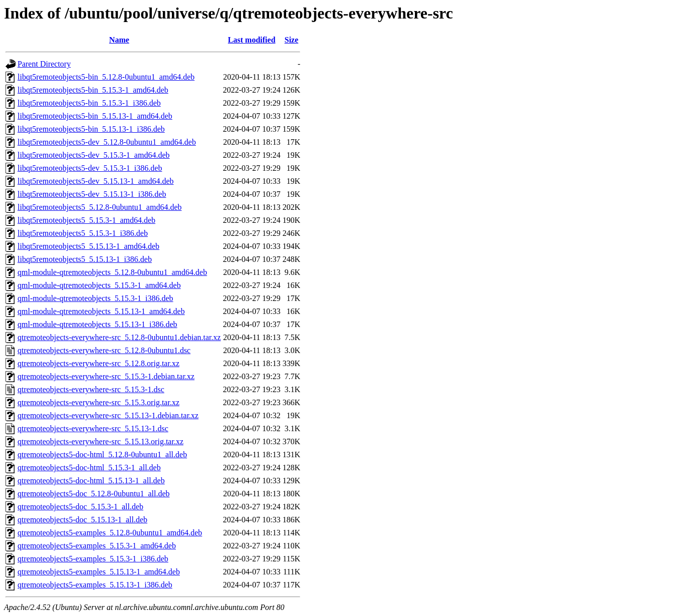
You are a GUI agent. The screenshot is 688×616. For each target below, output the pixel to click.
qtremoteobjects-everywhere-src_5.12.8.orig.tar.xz (98, 363)
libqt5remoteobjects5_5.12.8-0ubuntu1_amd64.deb (100, 207)
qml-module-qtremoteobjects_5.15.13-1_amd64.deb (101, 311)
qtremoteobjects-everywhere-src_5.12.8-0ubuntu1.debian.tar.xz (119, 337)
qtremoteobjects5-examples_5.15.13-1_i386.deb (95, 585)
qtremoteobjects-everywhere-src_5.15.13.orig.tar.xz (100, 441)
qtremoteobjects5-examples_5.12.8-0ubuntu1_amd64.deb (110, 533)
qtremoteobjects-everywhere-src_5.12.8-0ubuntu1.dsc (104, 350)
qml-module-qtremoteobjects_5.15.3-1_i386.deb (95, 298)
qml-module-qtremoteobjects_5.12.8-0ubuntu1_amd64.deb (112, 272)
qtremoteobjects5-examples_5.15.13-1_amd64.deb (99, 572)
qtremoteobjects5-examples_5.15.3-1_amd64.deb (97, 546)
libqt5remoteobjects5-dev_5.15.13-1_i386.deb (92, 194)
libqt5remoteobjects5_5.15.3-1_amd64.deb (86, 220)
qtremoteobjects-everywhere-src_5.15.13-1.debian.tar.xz (108, 415)
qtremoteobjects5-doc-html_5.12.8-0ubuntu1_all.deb (102, 454)
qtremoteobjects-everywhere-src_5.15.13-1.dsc (93, 428)
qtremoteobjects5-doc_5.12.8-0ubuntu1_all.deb (93, 494)
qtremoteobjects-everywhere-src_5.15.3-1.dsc (91, 389)
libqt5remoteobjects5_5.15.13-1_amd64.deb (88, 246)
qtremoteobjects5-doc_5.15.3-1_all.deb (80, 507)
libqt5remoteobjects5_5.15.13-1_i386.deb (85, 259)
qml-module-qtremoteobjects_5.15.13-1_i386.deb (97, 324)
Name (119, 40)
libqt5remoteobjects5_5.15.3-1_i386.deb (83, 233)
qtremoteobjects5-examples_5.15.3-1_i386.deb (93, 559)
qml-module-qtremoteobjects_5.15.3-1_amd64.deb (99, 285)
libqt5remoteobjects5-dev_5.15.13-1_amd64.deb (95, 181)
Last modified (252, 40)
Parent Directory (44, 64)
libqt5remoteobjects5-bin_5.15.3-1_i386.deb (89, 103)
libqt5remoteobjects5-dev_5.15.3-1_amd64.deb (93, 155)
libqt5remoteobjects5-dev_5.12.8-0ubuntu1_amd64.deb (107, 142)
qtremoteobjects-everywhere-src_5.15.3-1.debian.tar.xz (106, 376)
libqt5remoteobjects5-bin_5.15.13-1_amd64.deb (95, 116)
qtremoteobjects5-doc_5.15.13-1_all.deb (82, 520)
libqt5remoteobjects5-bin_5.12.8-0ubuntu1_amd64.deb (106, 77)
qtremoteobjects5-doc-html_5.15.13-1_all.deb (91, 481)
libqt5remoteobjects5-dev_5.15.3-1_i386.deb (90, 168)
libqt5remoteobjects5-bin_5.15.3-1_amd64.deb (93, 90)
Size (292, 40)
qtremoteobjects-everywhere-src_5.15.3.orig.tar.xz (98, 402)
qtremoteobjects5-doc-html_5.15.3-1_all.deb (89, 468)
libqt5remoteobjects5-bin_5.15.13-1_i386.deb (91, 129)
